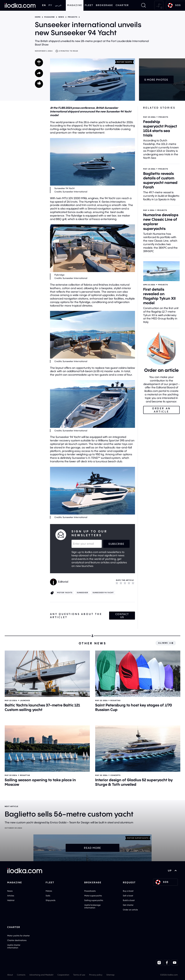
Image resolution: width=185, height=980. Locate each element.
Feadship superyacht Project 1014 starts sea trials (160, 128)
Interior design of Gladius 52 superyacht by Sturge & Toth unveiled (134, 782)
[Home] (20, 5)
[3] (125, 583)
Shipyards (51, 900)
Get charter (128, 905)
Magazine (75, 5)
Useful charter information (14, 946)
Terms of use (79, 975)
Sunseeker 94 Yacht (103, 593)
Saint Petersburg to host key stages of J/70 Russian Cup (134, 707)
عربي (58, 5)
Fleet (89, 5)
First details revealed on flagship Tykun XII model (159, 296)
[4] (129, 583)
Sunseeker (83, 593)
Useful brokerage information (92, 906)
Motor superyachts (93, 896)
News (61, 17)
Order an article (130, 910)
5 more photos (156, 80)
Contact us (122, 616)
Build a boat (129, 900)
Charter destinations (17, 940)
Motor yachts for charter (18, 936)
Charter (122, 5)
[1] (117, 583)
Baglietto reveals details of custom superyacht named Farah (160, 180)
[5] (133, 583)
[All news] (166, 643)
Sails (48, 896)
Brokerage (104, 5)
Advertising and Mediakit (41, 975)
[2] (121, 583)
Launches (25, 700)
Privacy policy (96, 975)
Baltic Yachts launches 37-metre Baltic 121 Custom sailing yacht (42, 707)
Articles (11, 896)
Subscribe (116, 544)
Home (38, 17)
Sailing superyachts (94, 900)
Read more (92, 848)
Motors (49, 891)
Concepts (115, 775)
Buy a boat (128, 891)
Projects (73, 17)
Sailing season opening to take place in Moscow (40, 782)
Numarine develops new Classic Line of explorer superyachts (161, 222)
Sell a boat (128, 896)
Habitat (11, 900)
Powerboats (90, 891)
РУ (50, 5)
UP (172, 871)
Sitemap (110, 975)
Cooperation (63, 975)
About (10, 975)
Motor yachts (124, 62)
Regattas (115, 700)
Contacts (21, 975)
